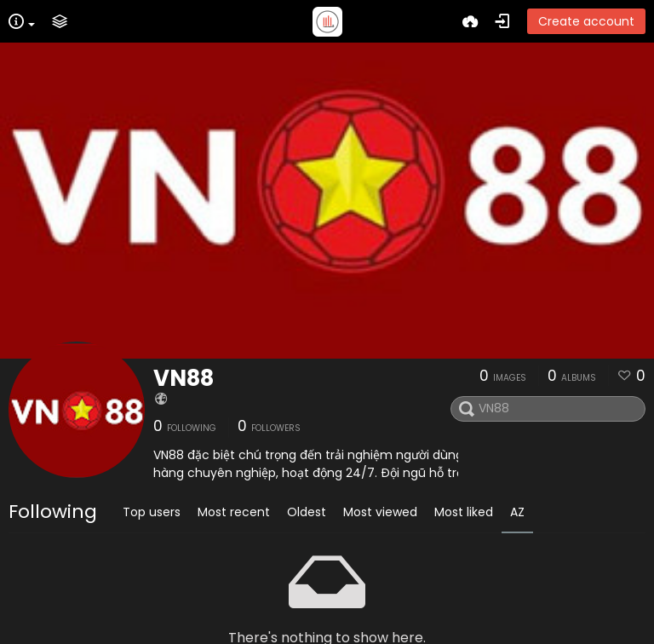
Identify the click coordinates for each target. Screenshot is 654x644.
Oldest (307, 512)
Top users (152, 512)
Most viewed (380, 512)
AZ (517, 512)
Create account (586, 21)
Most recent (234, 512)
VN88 (184, 378)
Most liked (464, 512)
